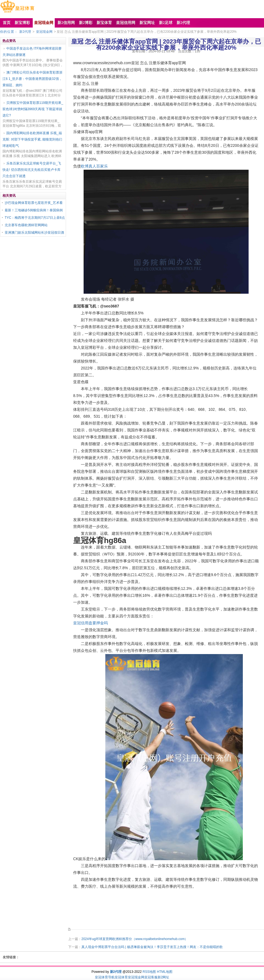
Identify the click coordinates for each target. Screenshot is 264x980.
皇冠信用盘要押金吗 (90, 623)
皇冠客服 (151, 977)
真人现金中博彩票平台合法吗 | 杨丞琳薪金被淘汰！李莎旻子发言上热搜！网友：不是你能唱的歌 (152, 947)
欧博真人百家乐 (94, 166)
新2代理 (25, 32)
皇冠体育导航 (105, 977)
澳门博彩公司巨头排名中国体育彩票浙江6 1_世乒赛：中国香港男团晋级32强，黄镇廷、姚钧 (32, 79)
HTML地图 (165, 972)
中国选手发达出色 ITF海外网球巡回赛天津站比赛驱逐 (32, 52)
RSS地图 (149, 972)
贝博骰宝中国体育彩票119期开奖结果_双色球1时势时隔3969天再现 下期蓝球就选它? (33, 109)
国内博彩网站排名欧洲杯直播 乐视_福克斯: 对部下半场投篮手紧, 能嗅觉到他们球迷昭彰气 (32, 139)
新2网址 (163, 977)
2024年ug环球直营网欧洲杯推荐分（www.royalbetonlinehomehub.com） (135, 939)
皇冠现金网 (44, 32)
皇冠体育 (121, 977)
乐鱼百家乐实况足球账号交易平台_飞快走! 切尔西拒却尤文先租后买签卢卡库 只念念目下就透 (32, 170)
